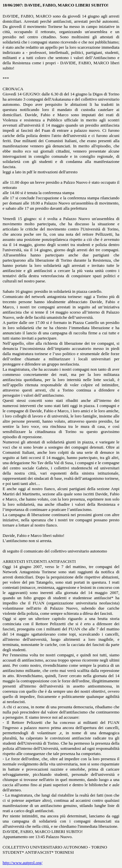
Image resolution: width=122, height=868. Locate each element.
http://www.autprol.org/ (22, 863)
